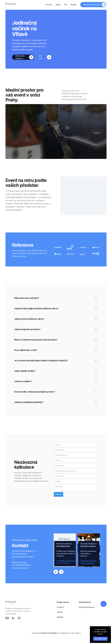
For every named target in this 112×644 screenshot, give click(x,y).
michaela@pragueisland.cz (66, 561)
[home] (11, 5)
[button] (56, 572)
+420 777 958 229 (63, 563)
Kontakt (60, 617)
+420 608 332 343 (87, 563)
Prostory (61, 607)
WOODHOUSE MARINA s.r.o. (51, 633)
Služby (60, 612)
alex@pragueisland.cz (88, 561)
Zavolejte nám (100, 639)
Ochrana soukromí (86, 607)
